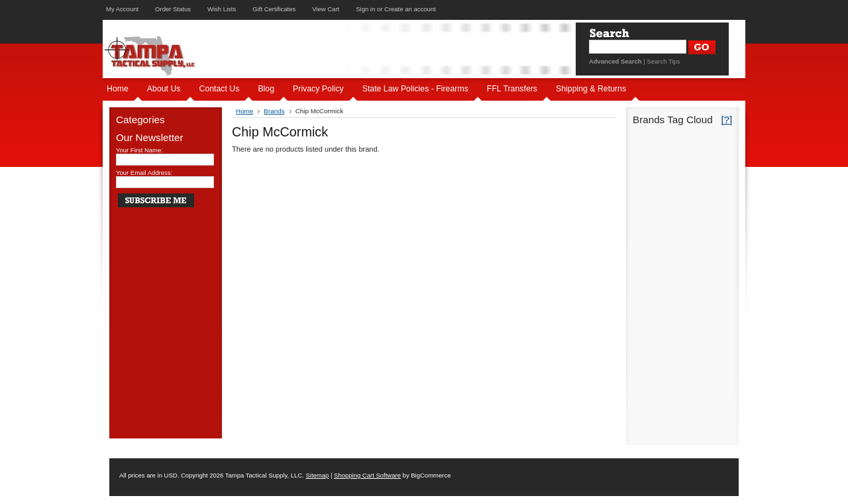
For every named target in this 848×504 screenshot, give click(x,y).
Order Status (173, 9)
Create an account (410, 9)
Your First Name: (139, 150)
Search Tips (663, 61)
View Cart (326, 9)
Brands (274, 111)
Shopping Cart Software (367, 475)
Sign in (365, 9)
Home (244, 111)
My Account (122, 9)
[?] (726, 120)
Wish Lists (222, 9)
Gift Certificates (274, 9)
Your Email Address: (144, 173)
